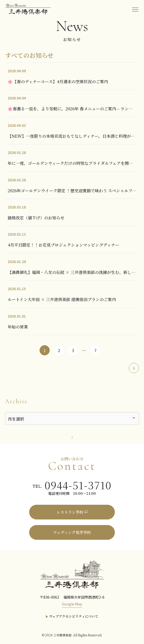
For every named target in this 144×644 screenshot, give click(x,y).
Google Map (72, 604)
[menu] (135, 9)
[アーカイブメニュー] (72, 419)
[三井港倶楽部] (72, 574)
